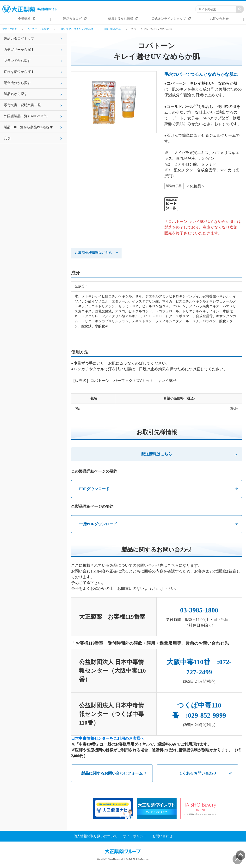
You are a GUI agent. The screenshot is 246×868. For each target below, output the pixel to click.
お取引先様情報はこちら (93, 253)
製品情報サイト (30, 9)
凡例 (7, 138)
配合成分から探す (17, 83)
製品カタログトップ (19, 39)
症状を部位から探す (19, 72)
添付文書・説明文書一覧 (22, 105)
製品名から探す (16, 94)
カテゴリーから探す (19, 50)
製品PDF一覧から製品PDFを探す (28, 127)
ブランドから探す (17, 61)
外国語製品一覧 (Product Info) (26, 116)
